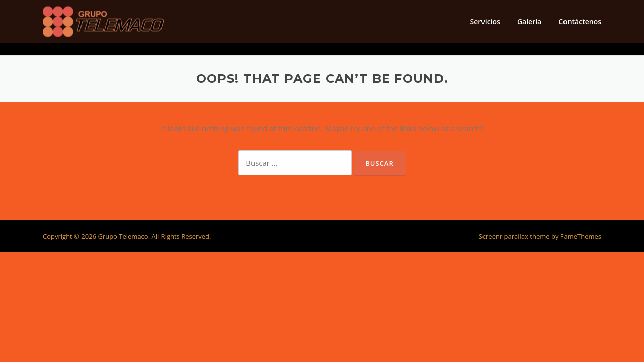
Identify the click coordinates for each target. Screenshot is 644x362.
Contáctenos (580, 21)
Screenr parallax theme (514, 236)
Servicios (485, 21)
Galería (529, 21)
